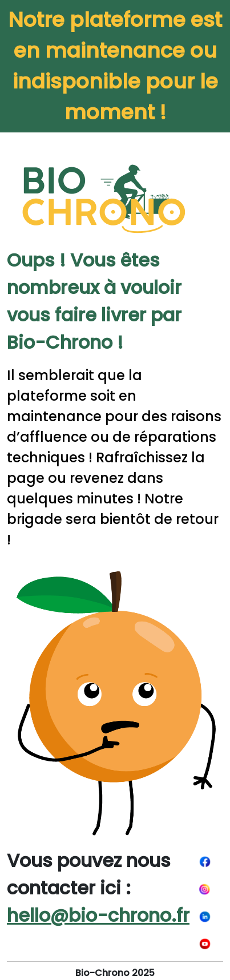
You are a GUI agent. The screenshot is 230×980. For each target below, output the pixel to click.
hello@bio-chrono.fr (98, 915)
